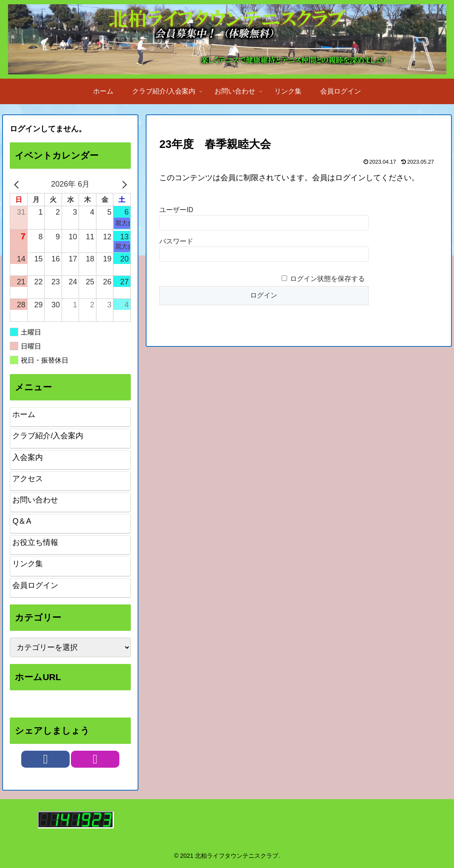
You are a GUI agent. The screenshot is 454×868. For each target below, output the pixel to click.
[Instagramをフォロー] (95, 759)
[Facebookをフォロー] (45, 759)
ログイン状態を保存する (327, 279)
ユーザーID (176, 210)
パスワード (176, 241)
